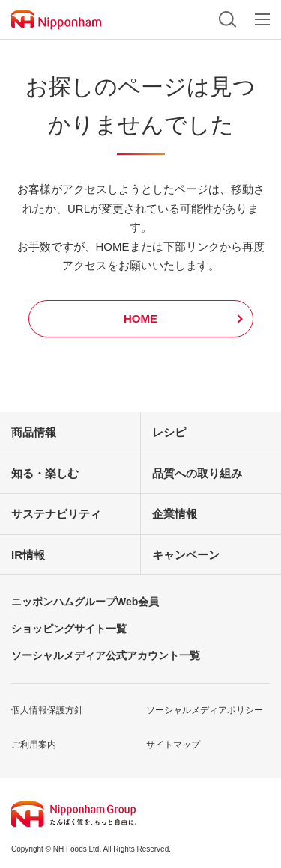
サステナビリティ (56, 514)
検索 (227, 19)
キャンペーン (186, 555)
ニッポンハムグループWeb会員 (85, 602)
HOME (140, 318)
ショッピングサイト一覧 (69, 629)
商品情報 (34, 432)
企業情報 (175, 514)
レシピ (169, 432)
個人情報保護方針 (47, 710)
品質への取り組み (197, 473)
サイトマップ (173, 745)
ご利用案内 (34, 745)
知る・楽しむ (45, 473)
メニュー (262, 19)
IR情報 (28, 555)
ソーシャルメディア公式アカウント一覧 (106, 655)
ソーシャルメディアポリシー (205, 710)
